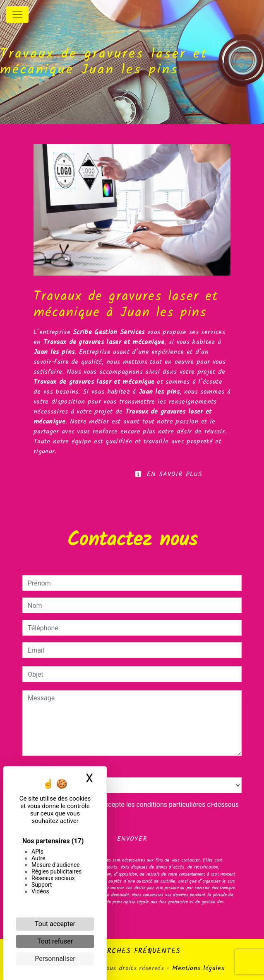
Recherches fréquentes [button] (132, 951)
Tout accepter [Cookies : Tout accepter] (55, 924)
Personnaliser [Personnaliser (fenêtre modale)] (55, 959)
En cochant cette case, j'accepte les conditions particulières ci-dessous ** (135, 809)
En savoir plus (169, 474)
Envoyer (132, 839)
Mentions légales (197, 968)
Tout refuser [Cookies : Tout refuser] (55, 941)
